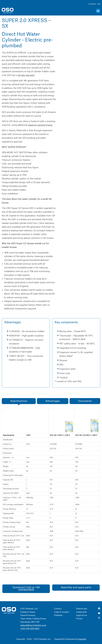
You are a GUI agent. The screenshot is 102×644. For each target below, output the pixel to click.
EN (99, 4)
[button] (98, 11)
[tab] (19, 401)
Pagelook (82, 639)
